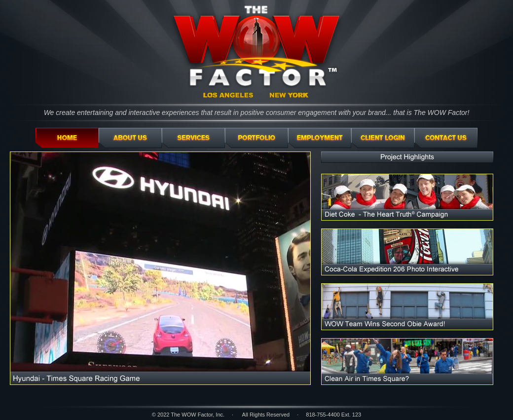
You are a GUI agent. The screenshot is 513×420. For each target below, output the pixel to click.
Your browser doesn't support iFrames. (256, 276)
